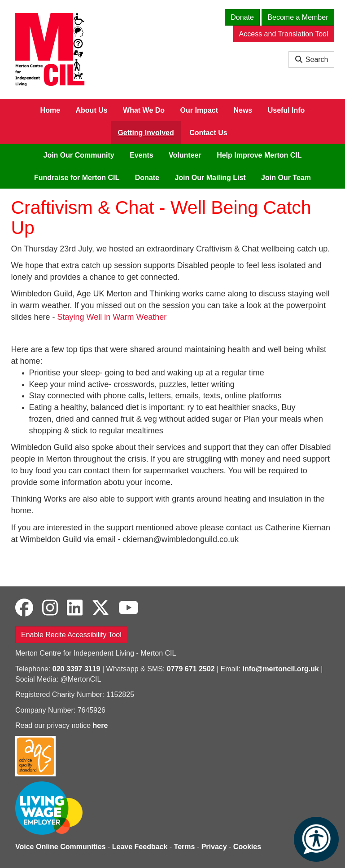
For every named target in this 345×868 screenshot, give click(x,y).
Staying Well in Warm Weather (112, 317)
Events (141, 155)
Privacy (214, 847)
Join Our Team (286, 178)
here (100, 725)
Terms (185, 847)
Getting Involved (146, 133)
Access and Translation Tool (284, 34)
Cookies (247, 847)
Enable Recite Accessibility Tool (71, 635)
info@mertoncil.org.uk (280, 669)
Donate (242, 17)
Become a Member (298, 17)
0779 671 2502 (191, 669)
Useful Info (286, 110)
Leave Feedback (140, 847)
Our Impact (199, 110)
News (243, 110)
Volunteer (185, 155)
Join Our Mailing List (210, 178)
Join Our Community (79, 155)
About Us (92, 110)
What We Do (144, 110)
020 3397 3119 (76, 669)
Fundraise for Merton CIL (77, 178)
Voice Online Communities (61, 847)
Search (311, 59)
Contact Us (208, 133)
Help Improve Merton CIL (259, 155)
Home (50, 110)
